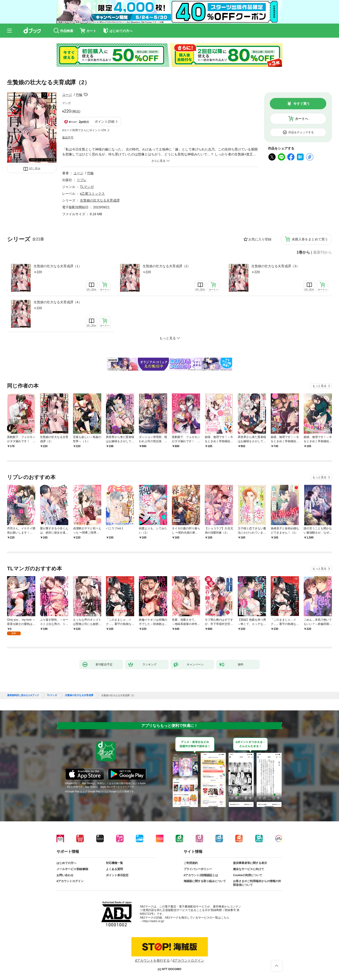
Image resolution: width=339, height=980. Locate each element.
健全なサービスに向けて (249, 869)
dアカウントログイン (70, 881)
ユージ (67, 95)
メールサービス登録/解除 (72, 869)
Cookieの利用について (248, 875)
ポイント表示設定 (117, 875)
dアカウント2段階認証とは (201, 875)
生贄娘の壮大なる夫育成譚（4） (58, 302)
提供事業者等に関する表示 (250, 863)
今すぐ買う (302, 104)
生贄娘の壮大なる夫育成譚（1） (58, 266)
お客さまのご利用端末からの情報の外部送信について (257, 883)
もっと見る (319, 386)
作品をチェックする (301, 132)
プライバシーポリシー (198, 869)
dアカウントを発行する (152, 960)
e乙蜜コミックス (93, 194)
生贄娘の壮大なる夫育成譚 (100, 200)
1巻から (303, 252)
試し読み (35, 169)
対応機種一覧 (114, 863)
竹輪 (79, 95)
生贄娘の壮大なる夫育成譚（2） (167, 266)
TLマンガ (87, 187)
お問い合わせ (65, 875)
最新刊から (323, 252)
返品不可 (68, 138)
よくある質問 (114, 869)
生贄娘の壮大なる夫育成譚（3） (275, 266)
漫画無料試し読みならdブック (23, 695)
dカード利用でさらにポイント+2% (84, 130)
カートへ (302, 119)
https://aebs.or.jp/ (153, 921)
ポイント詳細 (105, 121)
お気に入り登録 (260, 239)
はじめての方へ (66, 863)
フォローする (86, 95)
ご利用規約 (191, 863)
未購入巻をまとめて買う (310, 239)
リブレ (82, 180)
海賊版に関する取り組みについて (205, 881)
